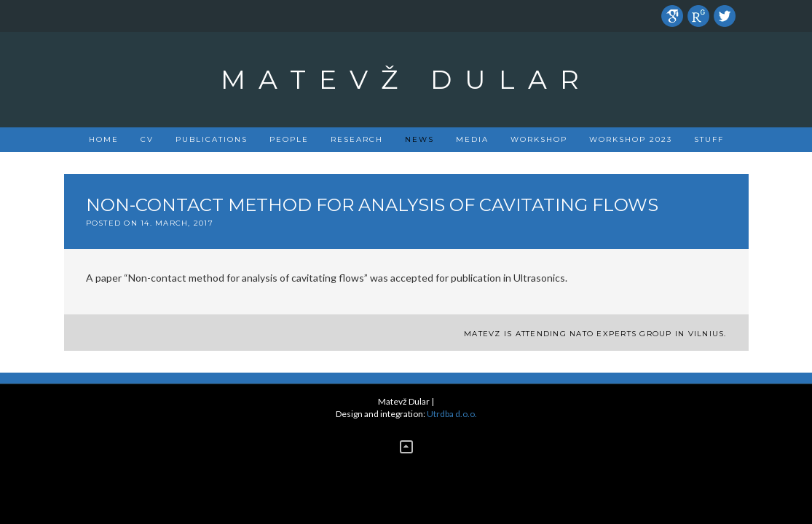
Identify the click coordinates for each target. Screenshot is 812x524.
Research (357, 139)
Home (104, 139)
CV (147, 139)
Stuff (709, 139)
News (419, 139)
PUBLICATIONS (212, 139)
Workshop (539, 139)
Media (472, 139)
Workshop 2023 (631, 139)
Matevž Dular (406, 79)
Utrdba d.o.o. (452, 414)
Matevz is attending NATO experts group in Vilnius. (595, 334)
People (289, 139)
